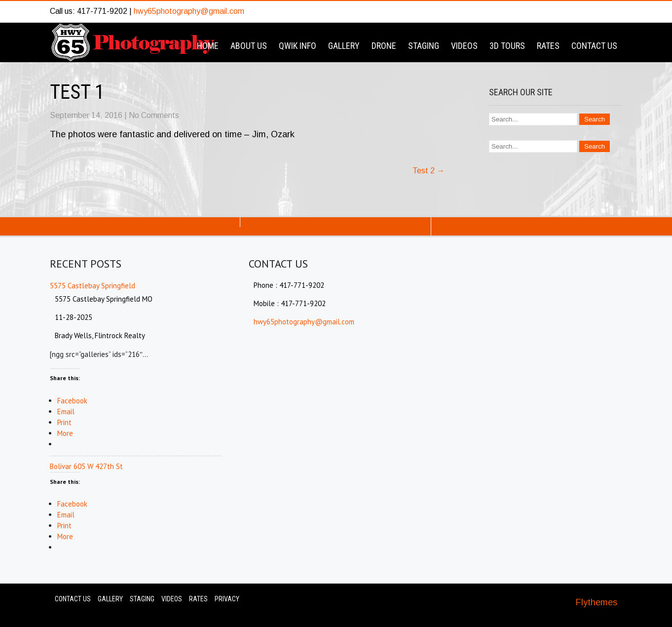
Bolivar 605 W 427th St (86, 466)
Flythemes (597, 602)
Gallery (344, 46)
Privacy (227, 599)
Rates (548, 46)
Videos (464, 46)
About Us (249, 46)
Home (208, 46)
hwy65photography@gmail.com (189, 11)
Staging (424, 46)
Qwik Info (298, 46)
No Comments (154, 115)
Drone (384, 46)
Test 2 (429, 171)
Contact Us (594, 46)
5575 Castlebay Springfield (93, 286)
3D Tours (507, 46)
